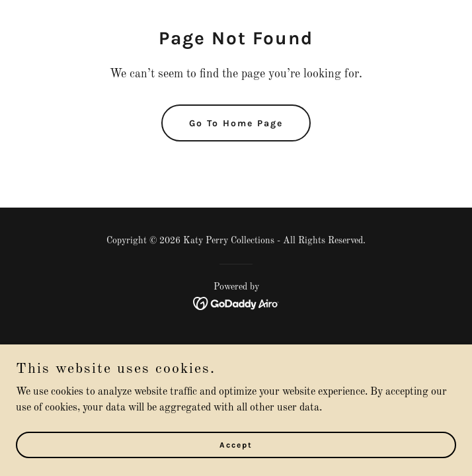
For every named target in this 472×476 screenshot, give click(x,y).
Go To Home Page (236, 123)
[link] (236, 303)
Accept (236, 444)
